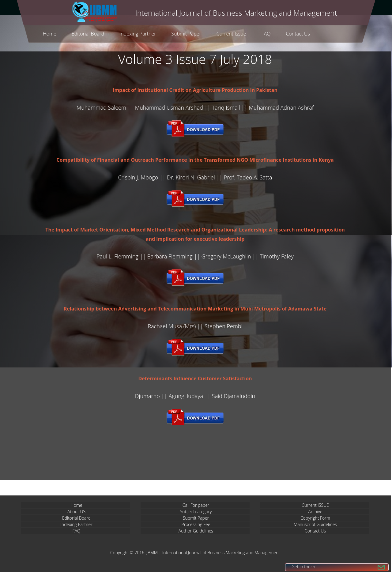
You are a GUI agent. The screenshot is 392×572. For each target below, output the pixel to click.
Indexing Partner (138, 34)
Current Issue (231, 34)
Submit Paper (186, 34)
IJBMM (152, 553)
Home (50, 34)
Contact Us (298, 34)
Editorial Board (88, 34)
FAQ (266, 34)
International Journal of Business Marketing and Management (221, 553)
